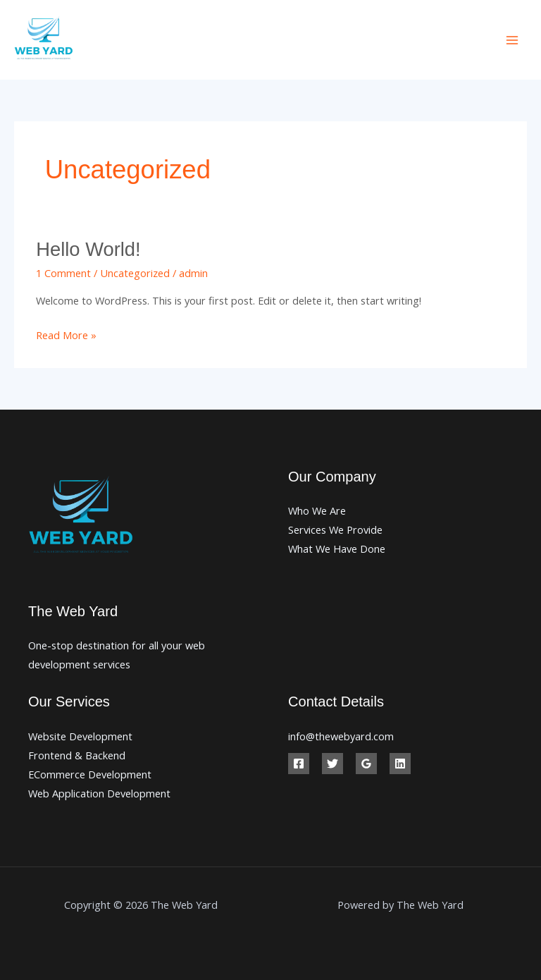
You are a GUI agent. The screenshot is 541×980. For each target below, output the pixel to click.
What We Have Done (337, 549)
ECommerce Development (90, 774)
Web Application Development (99, 793)
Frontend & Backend (77, 755)
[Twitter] (332, 764)
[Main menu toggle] (512, 40)
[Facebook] (299, 764)
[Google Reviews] (366, 764)
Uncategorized (135, 273)
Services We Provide (335, 529)
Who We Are (317, 510)
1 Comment (63, 273)
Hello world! (88, 249)
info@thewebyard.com (341, 736)
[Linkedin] (400, 764)
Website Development (80, 736)
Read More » (66, 334)
